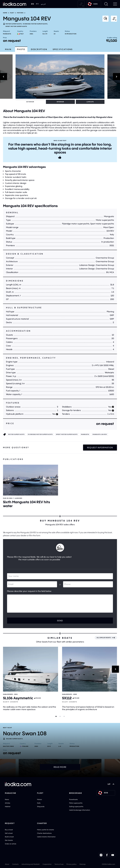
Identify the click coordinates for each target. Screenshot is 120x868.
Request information (100, 447)
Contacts (15, 864)
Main (8, 49)
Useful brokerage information (80, 810)
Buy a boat (9, 829)
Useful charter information (46, 836)
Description (39, 49)
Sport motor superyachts (16, 26)
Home (5, 13)
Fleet (12, 13)
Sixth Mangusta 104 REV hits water (26, 504)
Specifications (63, 49)
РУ (37, 4)
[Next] (114, 77)
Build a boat (9, 836)
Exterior (21, 102)
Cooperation (47, 864)
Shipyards (41, 806)
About (7, 864)
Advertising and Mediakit (31, 864)
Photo (21, 49)
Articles (8, 803)
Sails (39, 803)
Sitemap (83, 864)
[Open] (31, 480)
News (7, 799)
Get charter (9, 840)
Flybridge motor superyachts (35, 24)
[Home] (15, 4)
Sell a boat (9, 833)
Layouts (45, 102)
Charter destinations (44, 833)
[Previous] (6, 77)
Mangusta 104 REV (100, 434)
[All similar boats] (106, 638)
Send (60, 620)
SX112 (67, 698)
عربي (43, 4)
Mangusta (7, 34)
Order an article (11, 844)
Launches (18, 498)
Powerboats (73, 799)
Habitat (8, 806)
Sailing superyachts (76, 806)
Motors (20, 13)
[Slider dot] (56, 716)
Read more (60, 767)
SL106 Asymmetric (18, 698)
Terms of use (59, 864)
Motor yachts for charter (46, 829)
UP (111, 784)
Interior (34, 102)
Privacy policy (71, 864)
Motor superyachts (14, 24)
